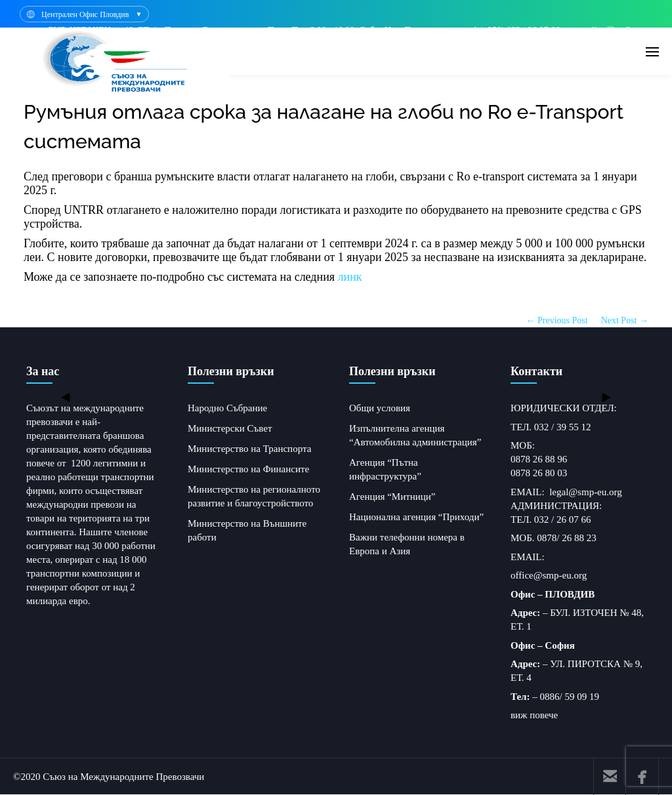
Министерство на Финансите (248, 469)
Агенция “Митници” (392, 497)
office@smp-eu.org (549, 575)
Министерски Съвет (230, 428)
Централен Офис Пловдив (85, 14)
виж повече (534, 715)
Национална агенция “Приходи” (416, 517)
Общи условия (380, 408)
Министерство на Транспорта (249, 449)
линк (350, 277)
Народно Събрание (227, 408)
